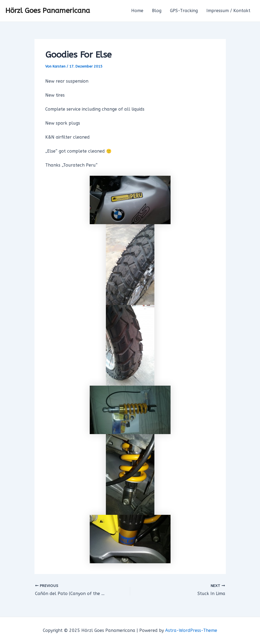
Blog (157, 11)
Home (137, 11)
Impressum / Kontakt (228, 11)
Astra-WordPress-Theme (191, 630)
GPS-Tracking (184, 11)
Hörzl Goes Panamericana (48, 11)
